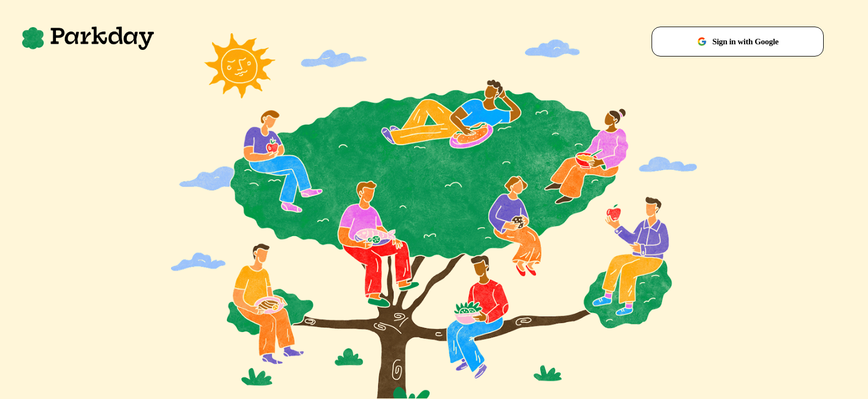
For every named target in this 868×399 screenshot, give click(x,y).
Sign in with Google (738, 42)
